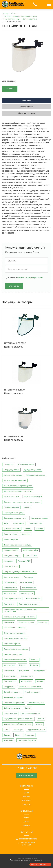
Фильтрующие (26, 681)
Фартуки (27, 507)
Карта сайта (38, 860)
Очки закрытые (10, 582)
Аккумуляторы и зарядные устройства (18, 719)
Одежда (39, 724)
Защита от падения (26, 622)
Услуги (26, 818)
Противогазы (9, 622)
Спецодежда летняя (11, 470)
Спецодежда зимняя (26, 464)
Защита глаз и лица (11, 577)
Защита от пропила (11, 497)
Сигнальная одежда (11, 507)
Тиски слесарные (10, 713)
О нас (26, 793)
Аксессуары (8, 561)
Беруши (22, 665)
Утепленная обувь (11, 550)
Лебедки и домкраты (12, 708)
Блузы (6, 523)
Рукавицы (34, 660)
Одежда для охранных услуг (15, 518)
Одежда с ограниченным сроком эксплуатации (22, 502)
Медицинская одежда (39, 518)
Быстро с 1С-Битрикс (39, 864)
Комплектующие (10, 676)
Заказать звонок (26, 775)
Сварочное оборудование (14, 703)
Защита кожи (9, 604)
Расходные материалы (31, 713)
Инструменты (9, 687)
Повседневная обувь (12, 556)
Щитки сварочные (29, 588)
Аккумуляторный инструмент (30, 687)
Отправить (14, 286)
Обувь (6, 730)
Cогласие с (26, 278)
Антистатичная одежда (13, 475)
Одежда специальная (33, 470)
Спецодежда (9, 464)
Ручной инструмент (32, 692)
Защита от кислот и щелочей (15, 480)
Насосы (28, 708)
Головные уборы (36, 523)
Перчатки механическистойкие (16, 638)
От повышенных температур (15, 628)
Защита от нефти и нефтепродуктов (18, 486)
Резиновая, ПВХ (24, 561)
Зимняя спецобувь (11, 539)
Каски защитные (27, 593)
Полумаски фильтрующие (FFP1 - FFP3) (19, 617)
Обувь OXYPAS (31, 556)
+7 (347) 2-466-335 (26, 768)
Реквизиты (26, 801)
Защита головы (10, 593)
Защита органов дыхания (28, 604)
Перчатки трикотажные (13, 654)
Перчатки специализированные (16, 649)
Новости (27, 825)
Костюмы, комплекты (12, 529)
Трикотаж (39, 529)
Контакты (26, 804)
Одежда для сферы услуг (14, 513)
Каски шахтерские (33, 599)
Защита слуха (9, 665)
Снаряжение (29, 735)
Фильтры (40, 681)
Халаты (28, 529)
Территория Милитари (36, 730)
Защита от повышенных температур (18, 491)
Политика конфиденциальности (21, 860)
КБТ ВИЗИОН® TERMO (14, 390)
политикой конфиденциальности (30, 278)
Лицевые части (27, 676)
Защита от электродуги (33, 497)
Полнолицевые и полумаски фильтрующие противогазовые (20, 610)
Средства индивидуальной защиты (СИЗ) (20, 572)
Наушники (34, 665)
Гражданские (24, 671)
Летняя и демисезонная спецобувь (17, 545)
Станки (41, 719)
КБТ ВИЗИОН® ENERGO (15, 343)
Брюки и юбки (19, 523)
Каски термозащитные (12, 599)
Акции (26, 822)
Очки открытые (26, 582)
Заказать (10, 89)
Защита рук (43, 622)
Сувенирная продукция (27, 740)
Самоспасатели (10, 681)
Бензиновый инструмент (13, 697)
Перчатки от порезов (12, 644)
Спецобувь (26, 534)
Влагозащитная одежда (36, 475)
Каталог (26, 797)
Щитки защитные (10, 588)
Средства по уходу (11, 566)
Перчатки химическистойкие (15, 660)
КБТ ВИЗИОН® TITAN (14, 436)
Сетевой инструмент (12, 692)
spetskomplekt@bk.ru (28, 839)
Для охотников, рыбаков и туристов (17, 724)
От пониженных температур (15, 633)
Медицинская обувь (30, 550)
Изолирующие (39, 671)
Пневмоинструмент (36, 703)
